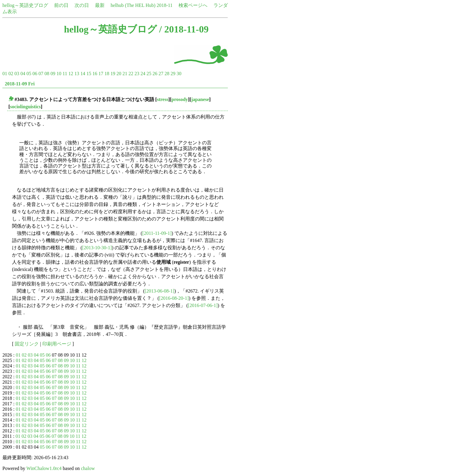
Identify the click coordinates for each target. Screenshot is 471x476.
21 (125, 74)
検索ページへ (193, 5)
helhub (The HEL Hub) (133, 5)
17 (101, 74)
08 (47, 74)
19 (113, 74)
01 (5, 74)
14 (83, 74)
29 (173, 74)
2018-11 (165, 5)
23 (137, 74)
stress (163, 99)
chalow (88, 468)
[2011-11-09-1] (157, 233)
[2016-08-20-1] (174, 298)
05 (29, 74)
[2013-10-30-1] (97, 248)
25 (149, 74)
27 (161, 74)
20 (119, 74)
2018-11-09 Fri (20, 84)
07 (41, 74)
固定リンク (27, 344)
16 (95, 74)
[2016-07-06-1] (203, 305)
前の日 (61, 5)
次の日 (82, 5)
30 (179, 74)
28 (167, 74)
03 (17, 74)
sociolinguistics (25, 107)
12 (71, 74)
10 (59, 74)
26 (155, 74)
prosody (180, 99)
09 (53, 74)
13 (77, 74)
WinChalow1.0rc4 (44, 468)
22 (131, 74)
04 (23, 74)
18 (107, 74)
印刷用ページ (57, 344)
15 (89, 74)
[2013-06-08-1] (159, 291)
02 (11, 74)
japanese (200, 99)
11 (65, 74)
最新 (100, 5)
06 (35, 74)
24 (143, 74)
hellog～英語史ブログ (25, 5)
